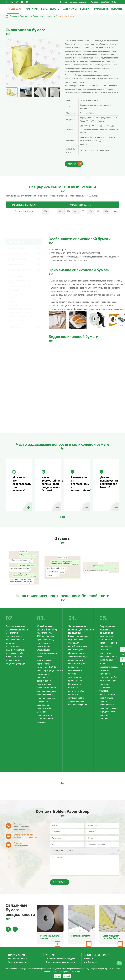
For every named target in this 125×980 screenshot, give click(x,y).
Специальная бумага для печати (90, 306)
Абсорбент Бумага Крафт (20, 286)
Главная (13, 16)
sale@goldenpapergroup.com (74, 2)
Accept (67, 976)
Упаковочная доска (18, 247)
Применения (100, 9)
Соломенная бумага (18, 319)
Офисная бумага (16, 264)
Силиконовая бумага (65, 16)
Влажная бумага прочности (21, 276)
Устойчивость (50, 9)
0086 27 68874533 (101, 2)
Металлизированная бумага (21, 308)
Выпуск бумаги (16, 304)
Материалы (70, 9)
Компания (31, 9)
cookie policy (64, 972)
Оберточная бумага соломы (21, 316)
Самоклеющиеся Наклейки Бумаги (21, 281)
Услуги (85, 9)
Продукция (14, 9)
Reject (58, 976)
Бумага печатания (17, 258)
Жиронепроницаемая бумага (22, 312)
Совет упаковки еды (18, 253)
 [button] (62, 92)
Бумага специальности (43, 16)
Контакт (75, 164)
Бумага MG (14, 301)
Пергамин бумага (17, 289)
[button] (60, 518)
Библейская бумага (18, 297)
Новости (116, 9)
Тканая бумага (15, 326)
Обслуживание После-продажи (61, 962)
